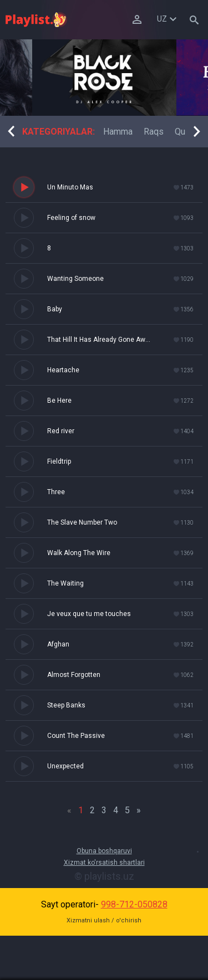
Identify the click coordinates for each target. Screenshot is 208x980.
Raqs (154, 132)
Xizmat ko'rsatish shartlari (104, 863)
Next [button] (197, 131)
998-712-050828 (134, 904)
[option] (104, 78)
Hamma (118, 132)
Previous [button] (11, 131)
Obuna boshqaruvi (104, 851)
